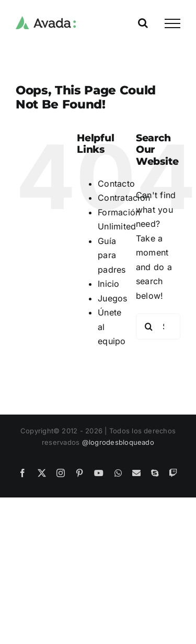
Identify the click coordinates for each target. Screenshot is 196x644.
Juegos (112, 298)
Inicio (108, 284)
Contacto (116, 184)
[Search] (149, 326)
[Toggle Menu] (172, 23)
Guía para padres (112, 255)
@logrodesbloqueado (118, 442)
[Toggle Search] (143, 23)
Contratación (124, 198)
